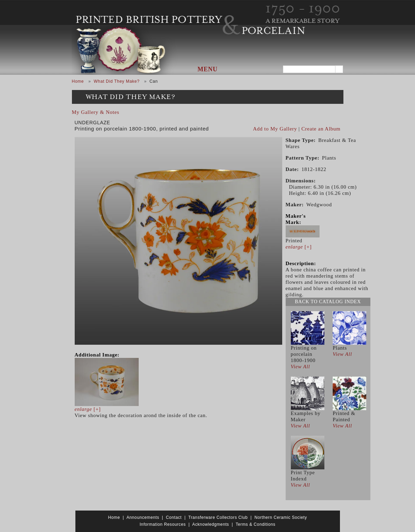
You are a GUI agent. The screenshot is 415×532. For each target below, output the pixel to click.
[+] (88, 409)
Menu (207, 69)
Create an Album (321, 129)
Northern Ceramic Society (281, 517)
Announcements (143, 517)
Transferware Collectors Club (218, 517)
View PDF (338, 122)
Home (78, 81)
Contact (174, 517)
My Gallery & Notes (96, 112)
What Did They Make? (117, 81)
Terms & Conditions (255, 524)
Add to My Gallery (275, 129)
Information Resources (163, 524)
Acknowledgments (211, 524)
